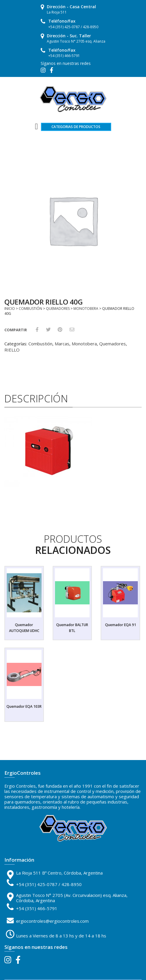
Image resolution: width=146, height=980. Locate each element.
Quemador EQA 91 (121, 625)
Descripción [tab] (36, 399)
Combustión (30, 309)
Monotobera (86, 309)
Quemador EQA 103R (24, 706)
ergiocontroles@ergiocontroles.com (52, 921)
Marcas (62, 344)
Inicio (10, 309)
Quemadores (58, 309)
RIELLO (12, 350)
